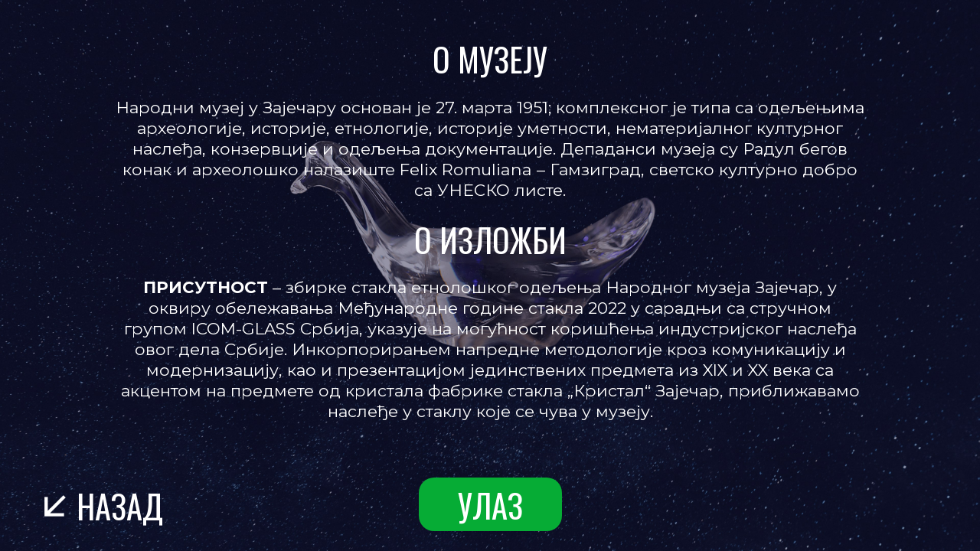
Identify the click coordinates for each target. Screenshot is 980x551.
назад (120, 505)
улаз (490, 505)
